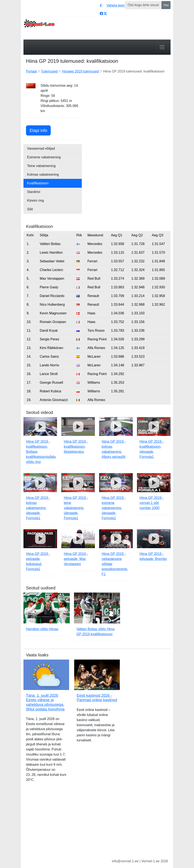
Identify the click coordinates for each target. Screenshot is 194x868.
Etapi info (40, 130)
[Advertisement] (129, 110)
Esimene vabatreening (44, 157)
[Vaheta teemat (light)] (115, 5)
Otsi (166, 5)
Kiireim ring (36, 201)
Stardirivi (34, 192)
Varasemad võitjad (41, 149)
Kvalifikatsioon (38, 183)
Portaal (31, 71)
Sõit (30, 209)
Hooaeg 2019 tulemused (80, 71)
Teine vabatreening (41, 166)
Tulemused (49, 71)
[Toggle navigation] (162, 47)
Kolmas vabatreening (43, 175)
